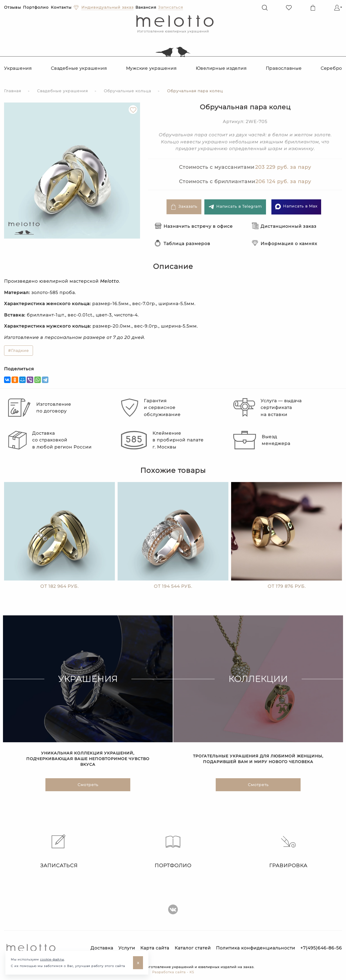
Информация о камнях (285, 244)
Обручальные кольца (127, 91)
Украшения (18, 68)
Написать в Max (296, 207)
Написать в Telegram (235, 207)
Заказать (184, 207)
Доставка (102, 948)
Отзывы (13, 7)
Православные (284, 68)
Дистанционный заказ (284, 226)
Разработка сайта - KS (173, 972)
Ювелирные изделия (221, 68)
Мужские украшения (151, 68)
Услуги (127, 948)
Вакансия (146, 7)
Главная (13, 91)
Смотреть (88, 787)
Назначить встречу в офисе (194, 226)
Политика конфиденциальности (256, 948)
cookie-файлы (52, 959)
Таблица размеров (183, 244)
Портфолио (36, 7)
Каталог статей (193, 948)
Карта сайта (155, 948)
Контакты (61, 7)
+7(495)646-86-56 (321, 948)
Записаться (58, 852)
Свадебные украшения (79, 68)
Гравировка (288, 852)
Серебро (331, 68)
